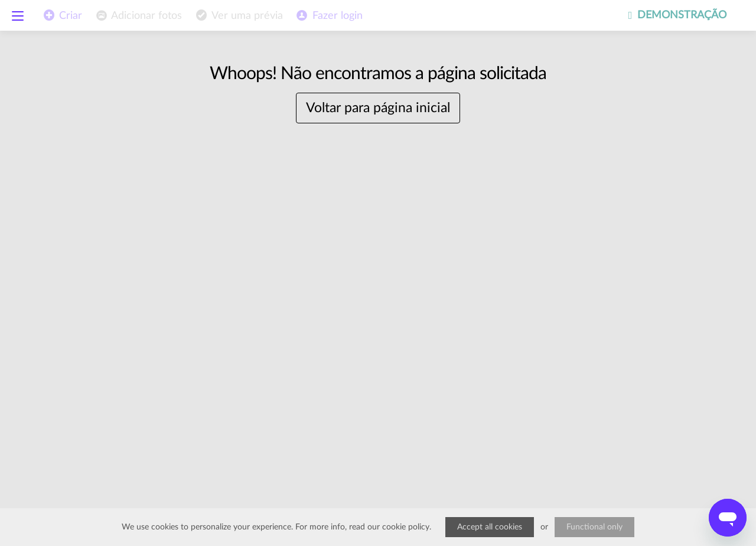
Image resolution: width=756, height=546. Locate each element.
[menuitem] (138, 16)
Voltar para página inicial (378, 108)
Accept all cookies (490, 527)
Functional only (594, 527)
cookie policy (406, 527)
